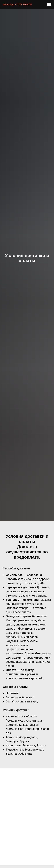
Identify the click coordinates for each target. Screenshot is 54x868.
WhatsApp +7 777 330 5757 (18, 4)
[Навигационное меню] (49, 5)
